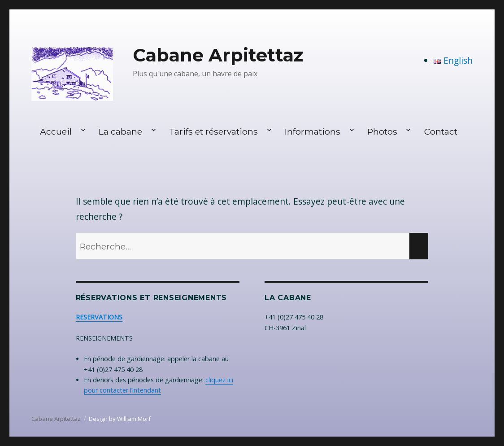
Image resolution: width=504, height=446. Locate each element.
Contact (441, 131)
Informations (313, 131)
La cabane (120, 131)
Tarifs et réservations (213, 131)
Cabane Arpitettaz (218, 55)
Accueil (56, 131)
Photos (382, 131)
